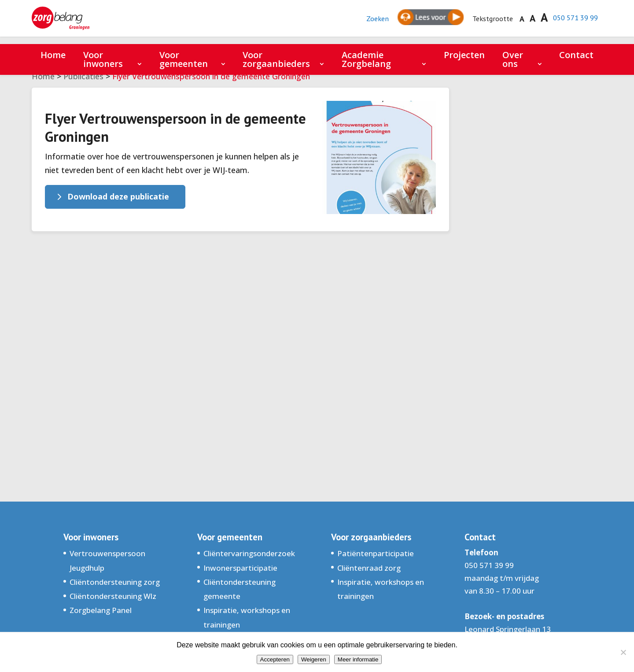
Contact (576, 55)
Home (53, 55)
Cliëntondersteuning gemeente (240, 589)
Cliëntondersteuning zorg (115, 582)
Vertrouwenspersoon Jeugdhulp (107, 560)
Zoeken (368, 22)
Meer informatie (358, 659)
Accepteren (275, 659)
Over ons (513, 59)
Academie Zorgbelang (366, 59)
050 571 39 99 (573, 21)
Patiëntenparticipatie (376, 553)
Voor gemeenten (184, 59)
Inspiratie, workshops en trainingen (247, 617)
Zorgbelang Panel (101, 610)
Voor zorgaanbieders (276, 59)
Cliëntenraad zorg (369, 568)
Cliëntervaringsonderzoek (249, 553)
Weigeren (314, 659)
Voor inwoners (103, 59)
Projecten (464, 55)
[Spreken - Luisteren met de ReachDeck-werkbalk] (421, 22)
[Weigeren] (623, 652)
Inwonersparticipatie (240, 568)
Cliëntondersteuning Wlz (113, 596)
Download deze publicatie (118, 196)
